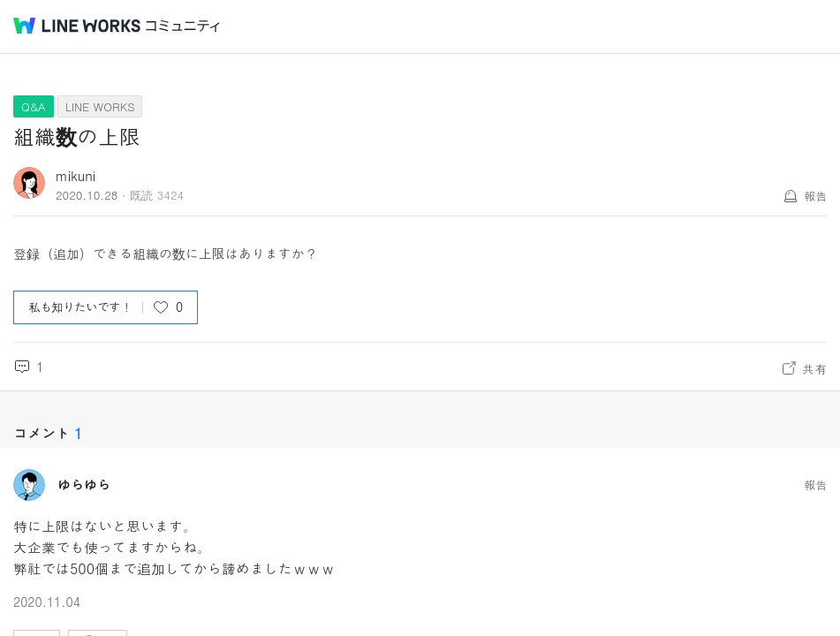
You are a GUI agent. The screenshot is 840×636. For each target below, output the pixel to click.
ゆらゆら (84, 485)
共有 (814, 368)
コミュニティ (183, 26)
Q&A (34, 106)
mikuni (76, 175)
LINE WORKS (100, 106)
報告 (815, 196)
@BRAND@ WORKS (77, 26)
